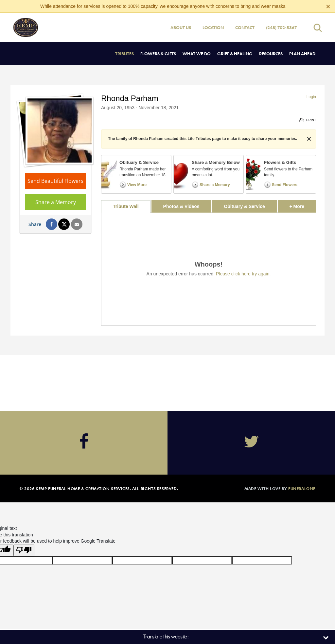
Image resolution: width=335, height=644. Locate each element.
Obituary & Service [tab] (244, 206)
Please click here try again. (243, 274)
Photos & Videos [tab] (181, 206)
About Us (181, 27)
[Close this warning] (328, 7)
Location (213, 27)
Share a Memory (56, 202)
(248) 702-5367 (282, 27)
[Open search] (318, 28)
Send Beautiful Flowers (55, 181)
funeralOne (302, 488)
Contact (245, 27)
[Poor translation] (24, 550)
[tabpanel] (209, 269)
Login (311, 97)
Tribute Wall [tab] (126, 206)
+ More (303, 205)
